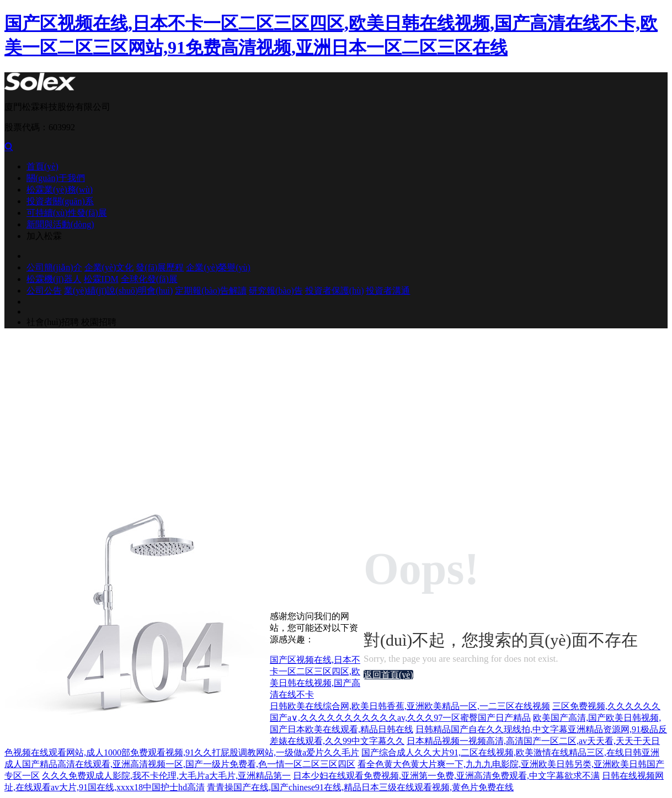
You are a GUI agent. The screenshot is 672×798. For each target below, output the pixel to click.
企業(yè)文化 (109, 267)
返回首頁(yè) (388, 675)
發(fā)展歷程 (160, 267)
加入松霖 (44, 236)
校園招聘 (99, 322)
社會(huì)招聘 (53, 322)
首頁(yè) (42, 166)
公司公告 (44, 291)
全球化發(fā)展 (149, 279)
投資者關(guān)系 (60, 201)
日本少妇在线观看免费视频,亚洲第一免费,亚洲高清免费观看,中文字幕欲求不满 (446, 776)
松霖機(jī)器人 (54, 279)
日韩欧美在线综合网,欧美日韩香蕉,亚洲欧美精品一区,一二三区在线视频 (410, 706)
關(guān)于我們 (56, 178)
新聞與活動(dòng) (60, 224)
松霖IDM (101, 279)
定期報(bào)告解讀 (211, 291)
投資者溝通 (388, 291)
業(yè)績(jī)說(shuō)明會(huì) (118, 291)
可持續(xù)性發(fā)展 (67, 213)
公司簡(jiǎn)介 (54, 267)
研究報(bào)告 (276, 291)
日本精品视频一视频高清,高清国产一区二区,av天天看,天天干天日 (533, 741)
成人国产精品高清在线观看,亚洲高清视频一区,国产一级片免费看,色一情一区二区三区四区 (180, 764)
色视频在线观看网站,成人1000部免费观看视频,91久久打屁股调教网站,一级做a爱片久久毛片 (182, 752)
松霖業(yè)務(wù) (60, 190)
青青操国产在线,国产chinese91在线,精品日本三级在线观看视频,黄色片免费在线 (360, 787)
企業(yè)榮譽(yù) (218, 267)
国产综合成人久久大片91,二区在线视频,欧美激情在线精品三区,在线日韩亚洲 (510, 752)
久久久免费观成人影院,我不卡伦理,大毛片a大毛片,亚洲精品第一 (166, 776)
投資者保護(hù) (335, 291)
